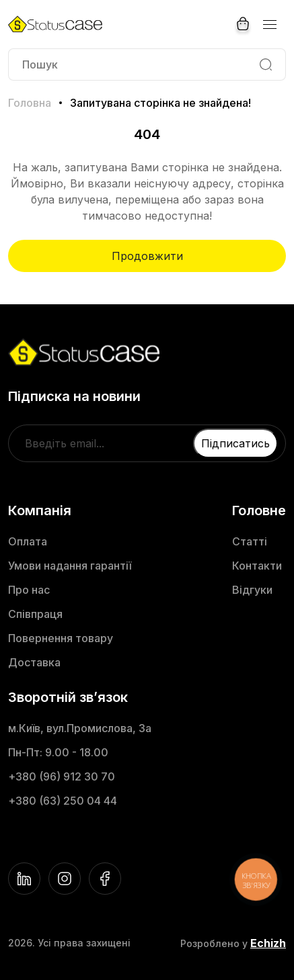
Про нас (29, 590)
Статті (250, 541)
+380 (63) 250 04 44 (63, 801)
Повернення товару (61, 638)
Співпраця (35, 614)
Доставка (34, 662)
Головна (30, 103)
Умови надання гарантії (70, 566)
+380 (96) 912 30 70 (62, 776)
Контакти (257, 566)
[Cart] (243, 24)
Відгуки (252, 590)
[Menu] (269, 24)
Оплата (28, 541)
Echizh (268, 943)
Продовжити (147, 256)
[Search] (266, 64)
